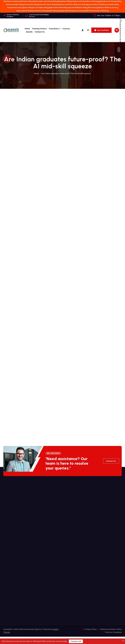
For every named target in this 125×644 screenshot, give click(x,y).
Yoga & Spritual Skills (24, 11)
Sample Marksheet (66, 11)
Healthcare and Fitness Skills (67, 5)
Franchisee (54, 29)
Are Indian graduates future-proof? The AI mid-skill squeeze (66, 73)
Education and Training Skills (110, 1)
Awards (29, 32)
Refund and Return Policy (111, 629)
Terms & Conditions (114, 632)
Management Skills (64, 1)
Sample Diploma (53, 11)
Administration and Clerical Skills (44, 1)
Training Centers (39, 29)
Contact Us (40, 32)
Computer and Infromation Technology (85, 1)
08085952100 (120, 32)
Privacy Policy (91, 629)
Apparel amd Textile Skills (58, 8)
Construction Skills (31, 5)
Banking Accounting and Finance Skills (18, 1)
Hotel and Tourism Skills (47, 5)
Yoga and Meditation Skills (77, 8)
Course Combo (79, 11)
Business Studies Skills (15, 5)
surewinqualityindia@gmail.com (39, 15)
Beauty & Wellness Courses (108, 8)
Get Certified (102, 30)
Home (27, 29)
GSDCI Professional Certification (97, 11)
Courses (66, 29)
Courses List (76, 641)
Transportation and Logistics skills (19, 8)
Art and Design (83, 5)
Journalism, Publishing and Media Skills (104, 5)
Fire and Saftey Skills (40, 8)
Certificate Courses (39, 11)
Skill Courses (92, 8)
